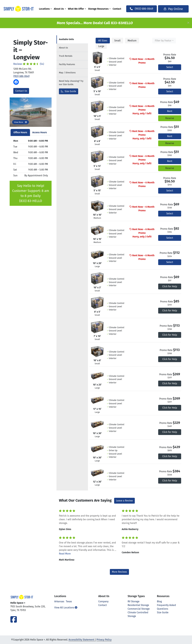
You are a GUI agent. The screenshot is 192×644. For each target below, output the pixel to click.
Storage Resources (101, 9)
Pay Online (168, 9)
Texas (69, 601)
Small (117, 41)
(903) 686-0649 (21, 76)
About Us (61, 9)
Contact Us (21, 91)
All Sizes (103, 41)
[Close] (188, 23)
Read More (65, 554)
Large (101, 46)
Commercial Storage (139, 609)
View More (21, 122)
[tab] (72, 39)
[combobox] (164, 41)
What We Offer (78, 9)
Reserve (170, 118)
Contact (119, 9)
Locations (47, 9)
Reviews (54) (29, 64)
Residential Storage (138, 605)
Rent (170, 111)
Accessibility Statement (81, 640)
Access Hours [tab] (40, 132)
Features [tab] (67, 64)
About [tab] (63, 48)
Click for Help (170, 286)
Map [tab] (67, 73)
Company (103, 601)
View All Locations (66, 608)
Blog (159, 601)
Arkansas (59, 601)
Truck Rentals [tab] (66, 56)
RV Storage (133, 601)
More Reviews (119, 572)
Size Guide (69, 91)
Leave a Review (124, 501)
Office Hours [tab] (20, 132)
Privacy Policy (104, 640)
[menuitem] (48, 9)
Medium (132, 41)
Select (170, 67)
